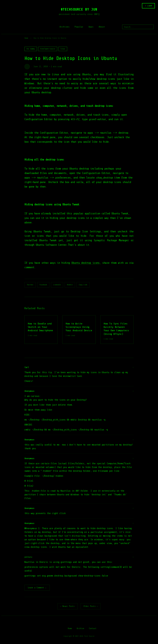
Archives (65, 27)
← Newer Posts (67, 607)
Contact (93, 629)
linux (63, 49)
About (102, 27)
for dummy (31, 49)
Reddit (70, 285)
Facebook (43, 285)
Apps (91, 27)
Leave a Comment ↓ (37, 588)
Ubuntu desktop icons (85, 263)
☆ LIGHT (148, 6)
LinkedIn (57, 285)
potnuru (28, 557)
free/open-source (48, 49)
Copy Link (83, 285)
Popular (79, 27)
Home (26, 38)
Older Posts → (91, 607)
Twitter (30, 285)
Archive (80, 629)
